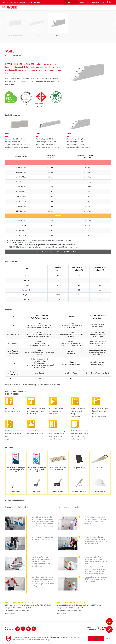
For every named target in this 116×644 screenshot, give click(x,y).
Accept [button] (96, 639)
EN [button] (110, 2)
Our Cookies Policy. (43, 640)
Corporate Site (71, 2)
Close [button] (108, 639)
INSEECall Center (91, 629)
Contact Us (84, 2)
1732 (104, 629)
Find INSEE (95, 2)
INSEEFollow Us (9, 629)
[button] (103, 2)
